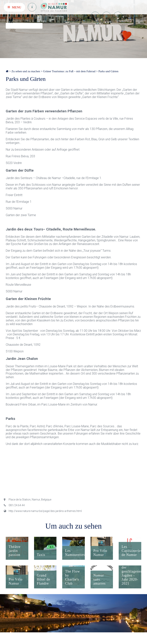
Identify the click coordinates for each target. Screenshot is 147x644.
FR (125, 16)
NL (131, 16)
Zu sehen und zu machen (26, 71)
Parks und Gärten (108, 71)
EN (142, 16)
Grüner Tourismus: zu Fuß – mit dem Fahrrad (69, 71)
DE (136, 16)
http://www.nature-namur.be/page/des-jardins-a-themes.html (43, 511)
